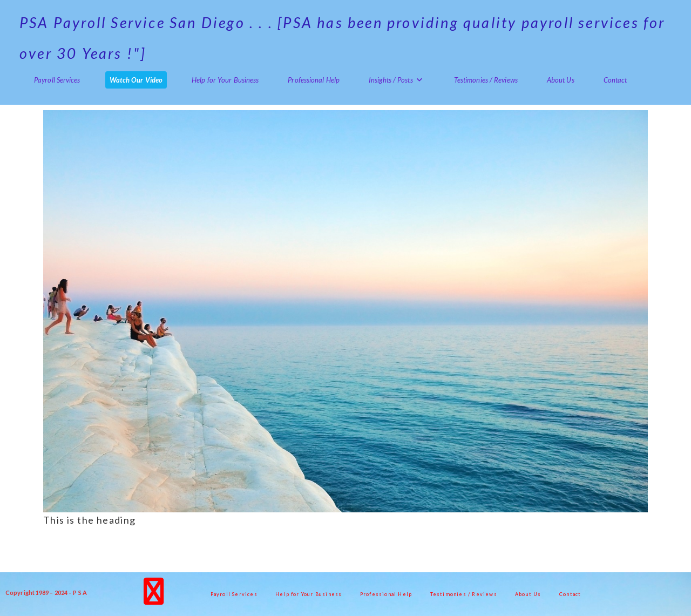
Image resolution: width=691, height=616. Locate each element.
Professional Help (386, 594)
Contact (570, 594)
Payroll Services (234, 594)
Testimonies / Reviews (464, 594)
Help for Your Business (309, 594)
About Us (528, 594)
